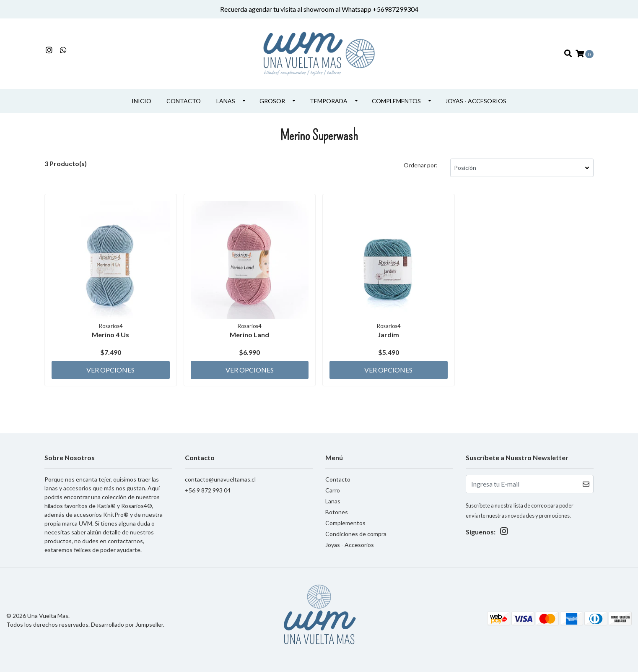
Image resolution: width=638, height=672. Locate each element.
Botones (337, 512)
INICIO (141, 101)
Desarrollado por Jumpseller (127, 624)
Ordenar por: (421, 165)
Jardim (388, 335)
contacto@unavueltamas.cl (220, 479)
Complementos (396, 101)
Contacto (184, 101)
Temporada (329, 101)
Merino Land (249, 335)
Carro (333, 490)
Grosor (272, 101)
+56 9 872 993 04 (208, 490)
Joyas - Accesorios (476, 101)
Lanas (226, 101)
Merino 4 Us (110, 335)
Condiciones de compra (356, 534)
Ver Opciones (110, 370)
